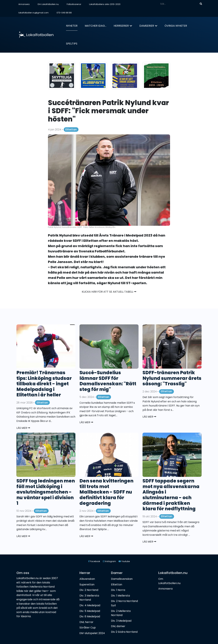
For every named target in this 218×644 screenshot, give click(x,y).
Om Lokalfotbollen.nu (48, 4)
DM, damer (118, 626)
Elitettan (71, 130)
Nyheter (72, 26)
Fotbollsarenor (74, 4)
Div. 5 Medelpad (90, 611)
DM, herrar (86, 622)
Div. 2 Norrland (89, 590)
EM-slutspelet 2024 (92, 633)
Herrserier (121, 26)
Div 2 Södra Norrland (124, 632)
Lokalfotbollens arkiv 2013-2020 (105, 4)
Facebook (94, 561)
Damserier (147, 26)
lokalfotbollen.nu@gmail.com (34, 13)
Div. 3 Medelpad (121, 621)
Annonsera (24, 4)
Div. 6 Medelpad (90, 616)
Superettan (87, 584)
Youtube (124, 561)
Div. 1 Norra (118, 590)
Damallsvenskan (122, 579)
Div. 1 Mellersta (120, 596)
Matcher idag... (96, 26)
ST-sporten (136, 283)
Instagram (109, 561)
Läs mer (23, 428)
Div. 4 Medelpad (90, 605)
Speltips (72, 44)
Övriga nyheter (176, 26)
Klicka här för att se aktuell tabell (109, 292)
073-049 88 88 (64, 13)
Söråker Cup (88, 628)
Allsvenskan (87, 579)
